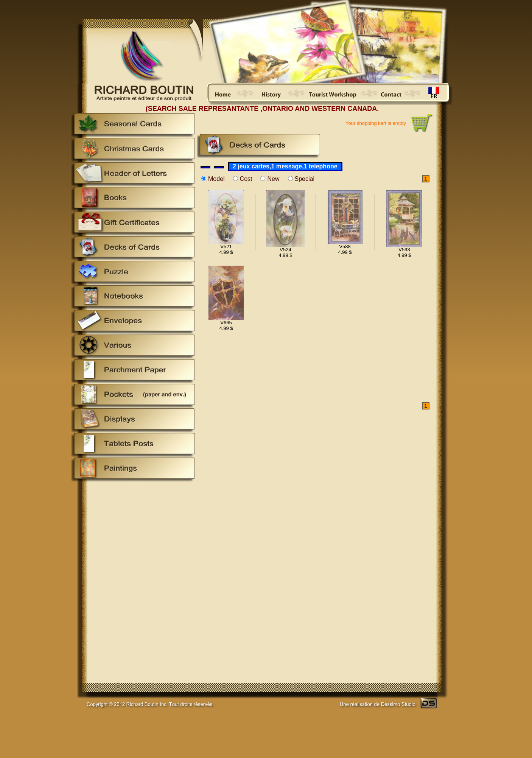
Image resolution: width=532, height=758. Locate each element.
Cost (246, 179)
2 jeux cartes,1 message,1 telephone (285, 166)
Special (305, 179)
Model (216, 179)
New (273, 179)
